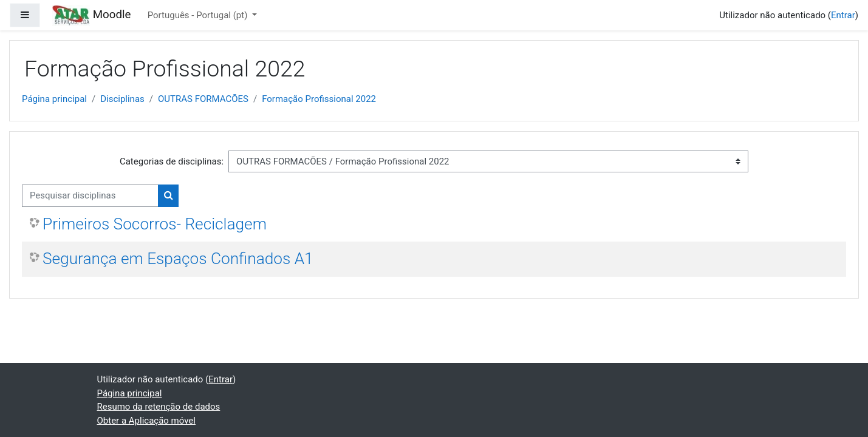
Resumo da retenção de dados (159, 407)
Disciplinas (122, 99)
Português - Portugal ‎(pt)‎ (199, 15)
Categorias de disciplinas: (172, 161)
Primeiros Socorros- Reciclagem (155, 224)
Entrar (843, 15)
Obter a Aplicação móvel (146, 421)
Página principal (54, 99)
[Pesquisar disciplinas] (90, 196)
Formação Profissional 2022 (319, 99)
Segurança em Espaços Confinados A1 (178, 259)
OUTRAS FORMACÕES (203, 99)
